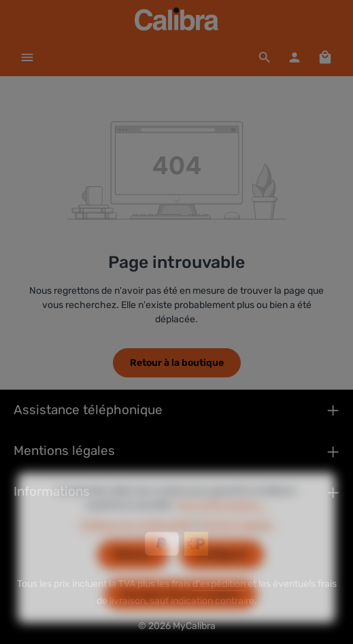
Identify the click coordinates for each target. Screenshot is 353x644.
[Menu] (27, 57)
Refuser (133, 574)
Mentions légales (237, 544)
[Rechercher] (265, 57)
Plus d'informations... (222, 525)
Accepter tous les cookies (181, 614)
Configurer (222, 574)
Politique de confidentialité (137, 544)
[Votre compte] (295, 57)
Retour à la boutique (177, 363)
